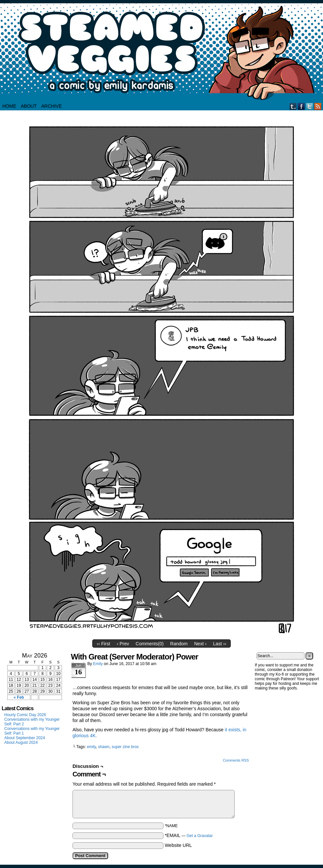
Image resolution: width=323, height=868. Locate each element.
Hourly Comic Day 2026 (25, 715)
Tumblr (293, 106)
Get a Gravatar (200, 836)
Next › (200, 644)
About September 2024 (25, 738)
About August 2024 (21, 742)
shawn (104, 747)
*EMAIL (189, 835)
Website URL (178, 845)
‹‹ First (103, 644)
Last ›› (220, 644)
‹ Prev (123, 644)
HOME (9, 106)
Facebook (301, 106)
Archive (51, 106)
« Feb (19, 697)
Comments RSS (236, 760)
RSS (318, 106)
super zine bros (125, 747)
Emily (98, 664)
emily (91, 747)
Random (179, 644)
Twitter (310, 106)
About (29, 106)
